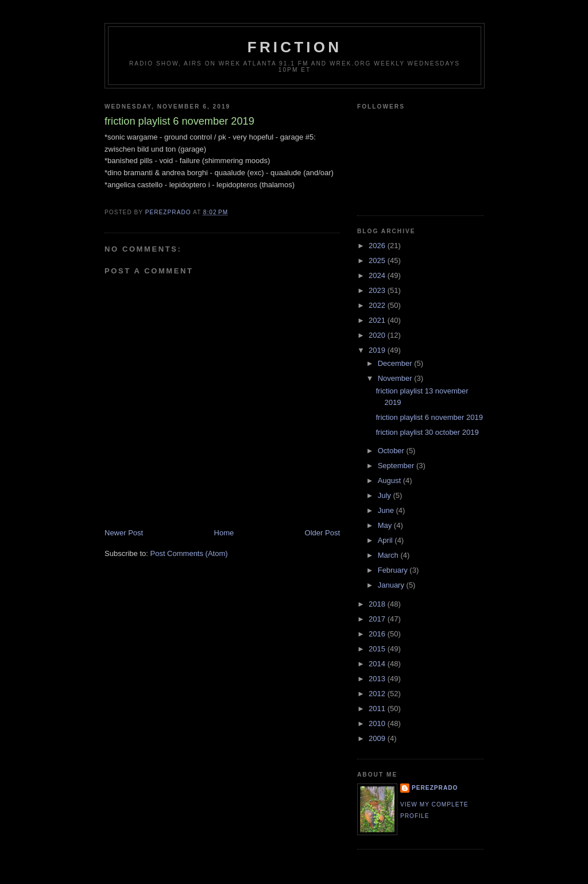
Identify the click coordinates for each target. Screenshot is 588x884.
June (387, 510)
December (396, 363)
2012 (378, 694)
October (392, 451)
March (389, 555)
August (390, 480)
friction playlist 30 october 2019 (427, 432)
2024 (378, 275)
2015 (378, 649)
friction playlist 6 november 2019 (429, 417)
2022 (378, 305)
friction (295, 47)
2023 (378, 290)
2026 (378, 246)
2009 (378, 738)
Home (224, 533)
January (392, 585)
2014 (378, 664)
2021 (378, 320)
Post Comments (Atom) (189, 553)
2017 (378, 619)
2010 (378, 723)
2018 (378, 604)
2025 (378, 260)
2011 (378, 709)
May (386, 525)
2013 (378, 679)
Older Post (322, 533)
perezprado (435, 788)
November (396, 378)
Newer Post (124, 533)
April (386, 540)
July (386, 495)
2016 (378, 634)
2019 (378, 350)
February (394, 570)
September (397, 466)
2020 (378, 335)
